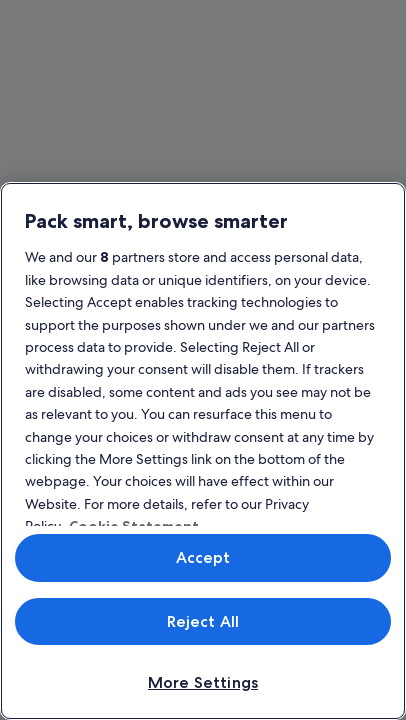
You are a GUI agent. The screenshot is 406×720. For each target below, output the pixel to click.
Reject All (203, 621)
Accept (203, 557)
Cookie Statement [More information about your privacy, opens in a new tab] (134, 526)
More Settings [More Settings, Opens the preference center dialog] (203, 682)
